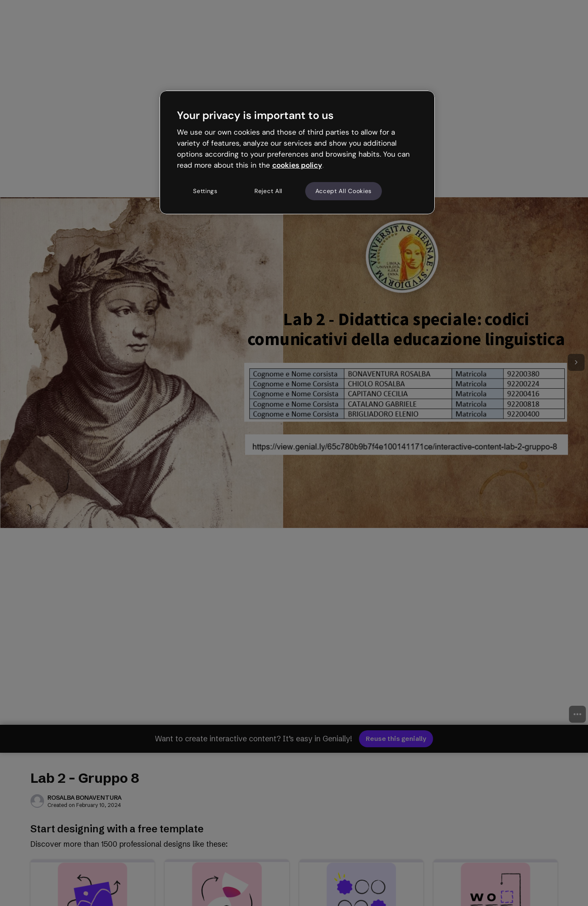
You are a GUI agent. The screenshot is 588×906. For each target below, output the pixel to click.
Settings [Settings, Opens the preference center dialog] (205, 191)
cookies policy (297, 165)
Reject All (268, 191)
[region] (297, 152)
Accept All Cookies (344, 191)
